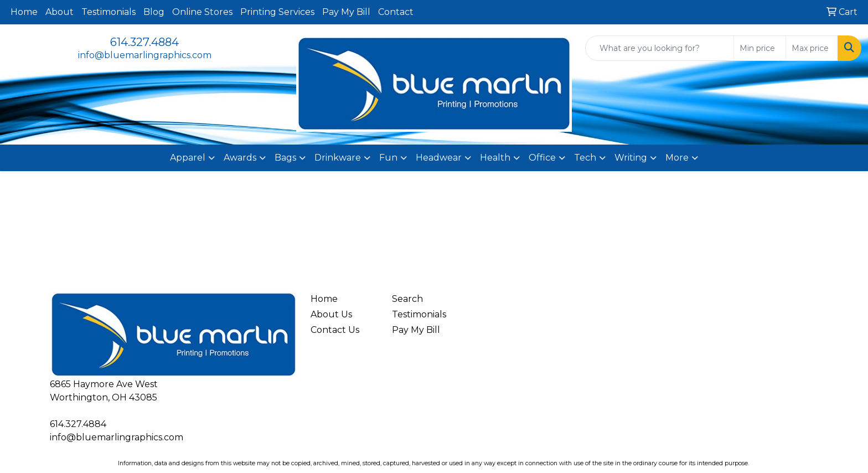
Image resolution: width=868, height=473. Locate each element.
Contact (396, 12)
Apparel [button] (188, 158)
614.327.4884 (144, 42)
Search (407, 299)
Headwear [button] (439, 158)
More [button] (677, 158)
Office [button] (542, 158)
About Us (331, 314)
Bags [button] (285, 158)
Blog (154, 12)
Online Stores (202, 12)
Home (24, 12)
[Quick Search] (660, 48)
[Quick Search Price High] (812, 48)
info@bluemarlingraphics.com (145, 55)
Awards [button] (240, 158)
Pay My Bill (346, 12)
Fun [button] (388, 158)
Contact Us (335, 330)
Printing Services (277, 12)
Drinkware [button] (338, 158)
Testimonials (108, 12)
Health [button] (495, 158)
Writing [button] (631, 158)
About (60, 12)
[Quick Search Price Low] (760, 48)
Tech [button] (585, 158)
